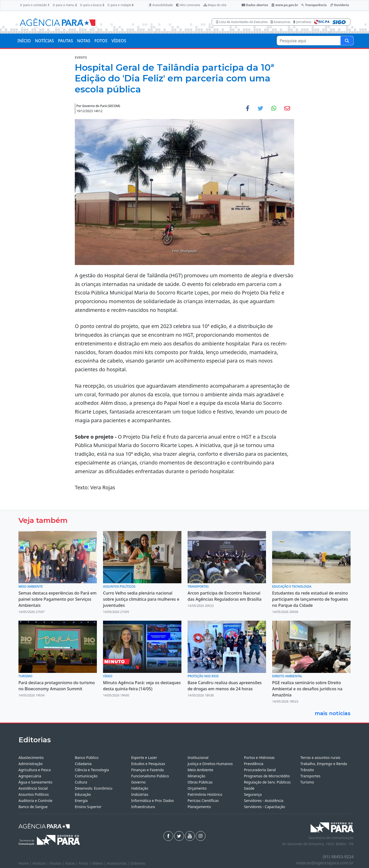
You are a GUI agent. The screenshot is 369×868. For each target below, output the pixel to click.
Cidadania (83, 764)
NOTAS (84, 41)
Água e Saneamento (35, 782)
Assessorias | (119, 863)
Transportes (310, 776)
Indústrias (140, 794)
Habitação (140, 788)
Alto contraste (188, 5)
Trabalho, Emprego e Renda (324, 764)
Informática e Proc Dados (153, 801)
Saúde (249, 788)
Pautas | (58, 863)
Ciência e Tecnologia (92, 770)
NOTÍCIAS (44, 41)
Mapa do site (215, 5)
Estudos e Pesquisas (148, 764)
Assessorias (280, 22)
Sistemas (138, 863)
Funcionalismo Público (150, 776)
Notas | (72, 863)
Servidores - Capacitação (265, 807)
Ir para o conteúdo (35, 5)
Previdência (254, 764)
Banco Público (87, 758)
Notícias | (41, 863)
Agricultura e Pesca (35, 770)
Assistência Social (33, 788)
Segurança (253, 794)
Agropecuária (30, 776)
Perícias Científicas (203, 801)
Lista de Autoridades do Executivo (242, 22)
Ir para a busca (92, 5)
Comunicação (86, 776)
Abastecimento (31, 758)
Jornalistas (302, 22)
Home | (25, 863)
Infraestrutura (143, 807)
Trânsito (307, 770)
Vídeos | (100, 863)
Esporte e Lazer (144, 758)
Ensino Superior (88, 807)
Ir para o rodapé (120, 5)
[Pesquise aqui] (347, 41)
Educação (83, 794)
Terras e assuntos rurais (320, 758)
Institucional (198, 758)
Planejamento (199, 807)
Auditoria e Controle (35, 801)
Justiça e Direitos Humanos (210, 764)
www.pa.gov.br (285, 5)
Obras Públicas (200, 782)
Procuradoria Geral (260, 770)
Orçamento (197, 788)
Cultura (81, 782)
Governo (138, 782)
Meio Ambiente (200, 770)
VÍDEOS (119, 41)
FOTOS (101, 41)
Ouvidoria (340, 5)
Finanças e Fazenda (147, 770)
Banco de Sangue (33, 807)
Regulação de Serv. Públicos (267, 782)
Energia (81, 801)
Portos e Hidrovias (259, 758)
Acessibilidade (161, 5)
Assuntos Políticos (34, 794)
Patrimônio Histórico (205, 794)
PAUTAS (65, 41)
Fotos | (85, 863)
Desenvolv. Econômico (94, 788)
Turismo (307, 782)
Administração (31, 764)
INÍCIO (24, 41)
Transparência (314, 5)
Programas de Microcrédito (267, 776)
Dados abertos (255, 5)
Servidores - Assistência (264, 801)
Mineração (196, 776)
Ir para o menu (65, 5)
